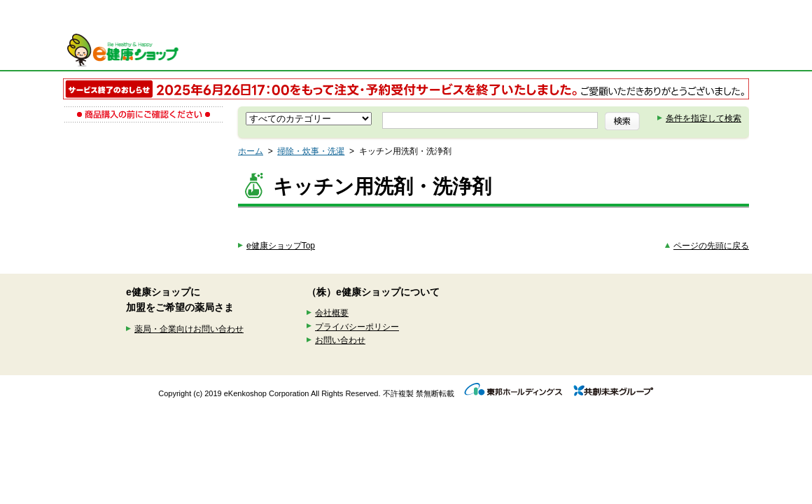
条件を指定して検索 (703, 118)
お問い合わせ (340, 340)
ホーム (251, 151)
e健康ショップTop (281, 246)
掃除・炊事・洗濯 (311, 151)
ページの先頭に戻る (711, 246)
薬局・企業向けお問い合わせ (189, 329)
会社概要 (332, 313)
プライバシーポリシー (357, 327)
